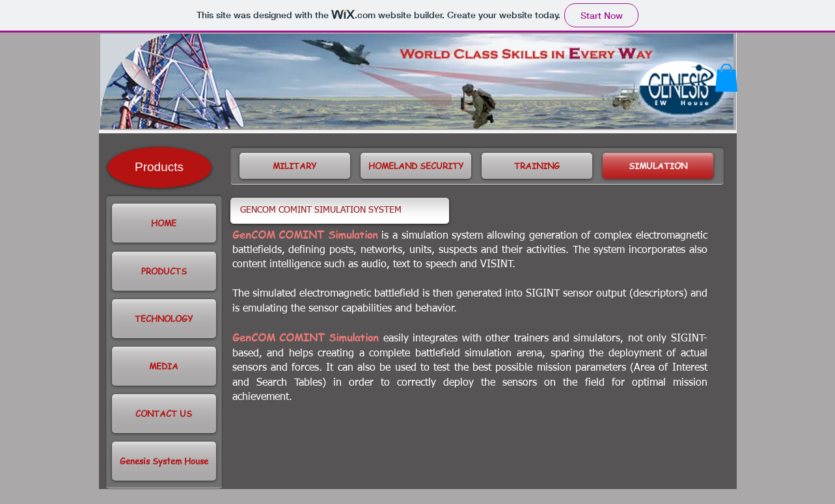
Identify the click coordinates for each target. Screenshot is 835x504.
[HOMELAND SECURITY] (416, 166)
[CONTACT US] (164, 414)
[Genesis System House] (164, 461)
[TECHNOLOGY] (164, 319)
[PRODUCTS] (164, 271)
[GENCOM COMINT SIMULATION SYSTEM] (340, 211)
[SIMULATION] (658, 166)
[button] (726, 78)
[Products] (159, 167)
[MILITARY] (295, 166)
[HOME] (164, 223)
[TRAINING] (537, 166)
